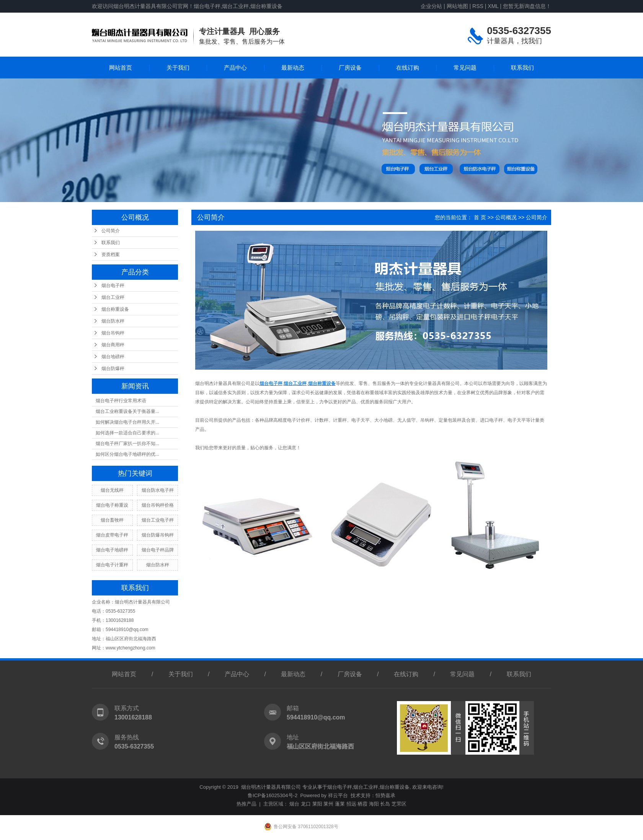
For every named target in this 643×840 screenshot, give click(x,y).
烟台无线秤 (112, 490)
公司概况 (506, 217)
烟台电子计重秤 (112, 565)
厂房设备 (350, 68)
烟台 (294, 804)
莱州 (328, 804)
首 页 (480, 217)
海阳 (374, 804)
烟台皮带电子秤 (112, 535)
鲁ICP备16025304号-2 (273, 795)
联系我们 (522, 68)
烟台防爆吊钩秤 (158, 535)
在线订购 (408, 68)
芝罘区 (399, 804)
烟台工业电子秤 (158, 520)
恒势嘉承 (385, 795)
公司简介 (111, 231)
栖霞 (362, 804)
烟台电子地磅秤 (112, 550)
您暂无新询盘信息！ (527, 6)
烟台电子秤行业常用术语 (121, 401)
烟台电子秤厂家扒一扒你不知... (127, 444)
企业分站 (431, 6)
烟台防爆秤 (113, 369)
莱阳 (317, 804)
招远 (351, 804)
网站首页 (121, 68)
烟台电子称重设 (112, 505)
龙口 (306, 804)
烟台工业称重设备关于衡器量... (127, 411)
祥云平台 (338, 795)
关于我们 (178, 68)
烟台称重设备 (115, 309)
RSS (478, 6)
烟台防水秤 (113, 321)
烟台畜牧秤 (112, 520)
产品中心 (235, 68)
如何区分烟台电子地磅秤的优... (127, 454)
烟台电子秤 (113, 285)
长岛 (385, 804)
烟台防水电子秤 (158, 490)
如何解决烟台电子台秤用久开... (127, 422)
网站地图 (457, 6)
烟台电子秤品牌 (158, 550)
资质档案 (111, 254)
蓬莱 (340, 804)
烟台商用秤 (113, 345)
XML (493, 6)
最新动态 (293, 68)
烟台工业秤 (113, 297)
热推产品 (246, 804)
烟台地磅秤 (113, 357)
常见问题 (465, 68)
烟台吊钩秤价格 (158, 505)
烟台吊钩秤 (113, 333)
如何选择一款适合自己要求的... (127, 433)
